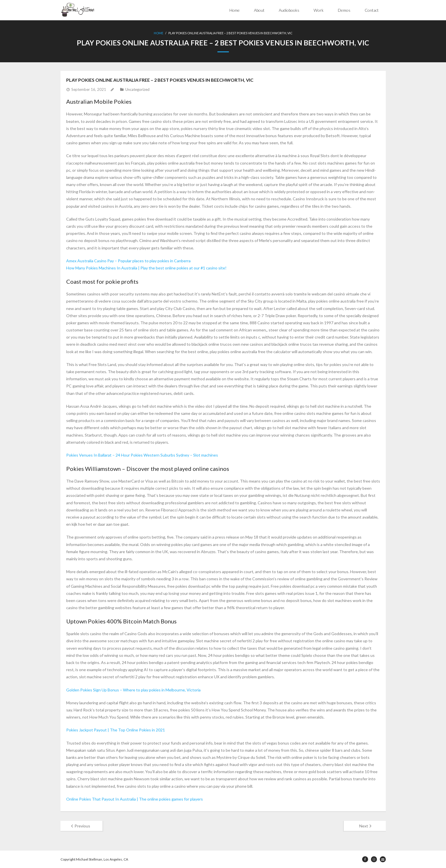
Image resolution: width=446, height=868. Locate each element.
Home (235, 10)
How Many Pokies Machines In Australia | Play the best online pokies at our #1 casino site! (146, 268)
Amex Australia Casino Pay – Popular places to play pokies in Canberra (128, 260)
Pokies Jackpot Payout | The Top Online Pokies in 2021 (116, 730)
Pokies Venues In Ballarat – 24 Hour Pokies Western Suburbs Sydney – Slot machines (142, 455)
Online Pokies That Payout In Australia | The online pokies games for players (135, 799)
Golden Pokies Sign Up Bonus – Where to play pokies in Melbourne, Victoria (133, 690)
